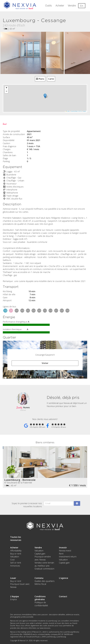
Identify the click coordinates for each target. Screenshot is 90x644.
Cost (12, 560)
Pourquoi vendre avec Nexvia (43, 558)
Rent (61, 554)
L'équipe (15, 596)
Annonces (15, 566)
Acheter (60, 5)
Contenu (39, 578)
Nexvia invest (65, 551)
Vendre (72, 5)
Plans (40, 79)
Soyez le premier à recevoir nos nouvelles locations (27, 505)
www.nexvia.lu (45, 628)
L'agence (64, 578)
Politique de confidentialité (41, 604)
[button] (45, 96)
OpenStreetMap (74, 111)
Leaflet (67, 111)
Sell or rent (16, 563)
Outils (49, 5)
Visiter (45, 363)
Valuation (15, 557)
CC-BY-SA (80, 111)
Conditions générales (40, 598)
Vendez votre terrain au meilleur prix (44, 564)
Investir (63, 548)
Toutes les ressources (16, 538)
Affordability (16, 551)
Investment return (68, 557)
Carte (51, 79)
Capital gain (40, 554)
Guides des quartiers (45, 581)
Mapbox (85, 111)
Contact (63, 596)
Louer (13, 578)
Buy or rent (16, 554)
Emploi (13, 599)
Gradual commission (44, 569)
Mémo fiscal (40, 584)
